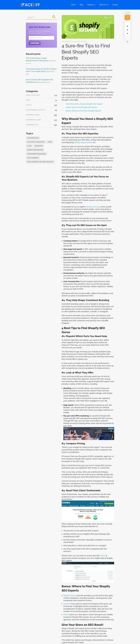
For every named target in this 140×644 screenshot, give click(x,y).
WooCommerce (33, 158)
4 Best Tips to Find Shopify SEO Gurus (81, 107)
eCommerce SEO (33, 138)
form (50, 142)
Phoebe (84, 41)
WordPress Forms (33, 115)
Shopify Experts (70, 596)
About (73, 5)
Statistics (91, 5)
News (28, 100)
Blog (81, 5)
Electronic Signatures (36, 142)
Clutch (103, 556)
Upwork (67, 604)
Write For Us (104, 5)
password (39, 146)
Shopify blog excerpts (83, 142)
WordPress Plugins (33, 120)
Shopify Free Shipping (35, 150)
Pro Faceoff (30, 5)
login (29, 146)
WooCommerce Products (36, 110)
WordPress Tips (32, 125)
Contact (115, 5)
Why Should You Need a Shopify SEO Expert (84, 104)
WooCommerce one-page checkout (40, 162)
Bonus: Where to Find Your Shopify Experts (83, 111)
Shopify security (93, 207)
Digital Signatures (33, 95)
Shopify (29, 105)
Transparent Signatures (36, 154)
